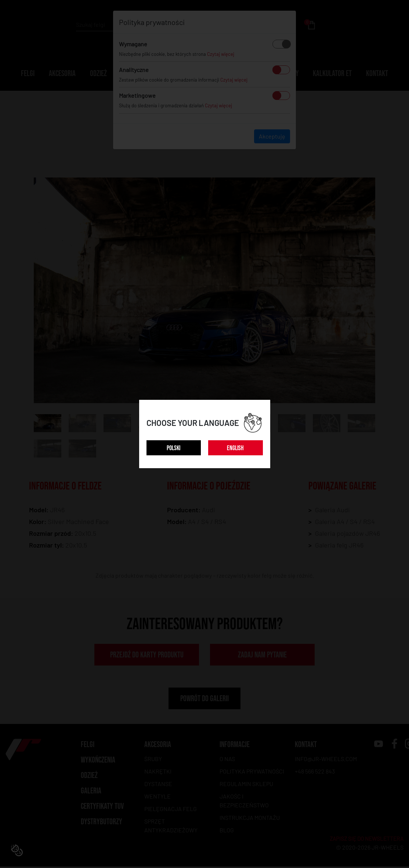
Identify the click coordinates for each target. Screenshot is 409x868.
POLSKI (173, 448)
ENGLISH (235, 448)
